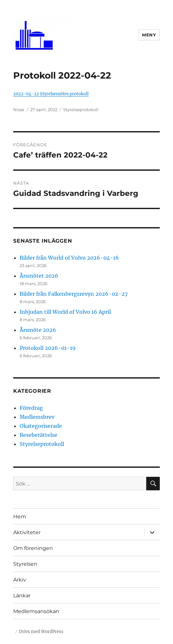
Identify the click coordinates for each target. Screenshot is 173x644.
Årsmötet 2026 (39, 276)
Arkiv (20, 580)
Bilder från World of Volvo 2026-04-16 (69, 258)
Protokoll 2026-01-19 (48, 348)
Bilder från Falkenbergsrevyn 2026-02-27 (74, 294)
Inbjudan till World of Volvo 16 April (65, 312)
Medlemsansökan (36, 611)
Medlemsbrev (37, 417)
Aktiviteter (27, 532)
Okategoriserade (41, 426)
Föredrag (31, 408)
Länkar (22, 596)
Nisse (19, 110)
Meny (149, 35)
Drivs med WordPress (41, 632)
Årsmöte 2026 (38, 330)
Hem (20, 517)
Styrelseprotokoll (81, 110)
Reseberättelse (38, 435)
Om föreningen (33, 548)
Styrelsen (25, 564)
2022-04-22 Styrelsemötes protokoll (51, 94)
